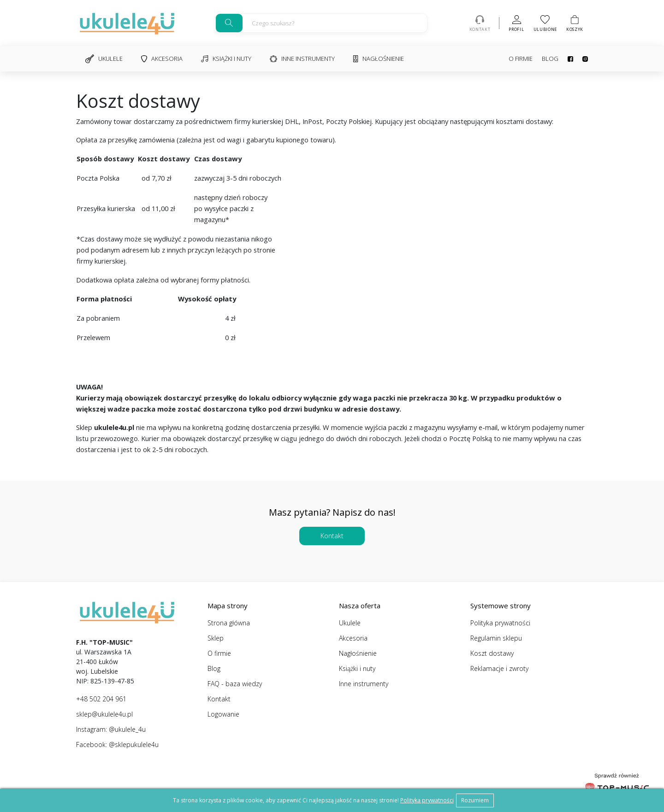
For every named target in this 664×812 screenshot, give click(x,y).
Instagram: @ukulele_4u (111, 729)
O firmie (521, 59)
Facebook (570, 59)
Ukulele (104, 59)
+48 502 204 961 (101, 699)
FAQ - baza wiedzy (235, 684)
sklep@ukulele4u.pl (104, 714)
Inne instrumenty (302, 59)
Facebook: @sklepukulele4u (117, 744)
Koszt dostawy (492, 653)
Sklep (216, 638)
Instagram (585, 59)
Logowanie (223, 714)
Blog (550, 59)
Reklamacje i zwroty (499, 668)
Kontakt (332, 536)
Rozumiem (475, 800)
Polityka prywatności (500, 623)
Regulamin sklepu (496, 638)
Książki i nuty (226, 59)
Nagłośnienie (379, 59)
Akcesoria (162, 59)
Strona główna (229, 623)
